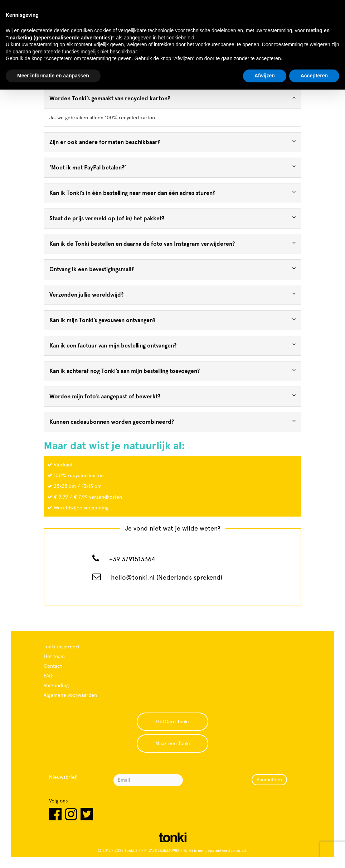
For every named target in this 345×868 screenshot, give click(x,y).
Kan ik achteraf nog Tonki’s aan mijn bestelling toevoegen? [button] (172, 371)
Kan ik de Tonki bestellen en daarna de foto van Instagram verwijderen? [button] (172, 243)
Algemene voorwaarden (70, 695)
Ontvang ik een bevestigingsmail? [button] (172, 269)
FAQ (48, 676)
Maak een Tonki (173, 743)
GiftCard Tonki (172, 721)
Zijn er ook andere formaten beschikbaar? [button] (172, 142)
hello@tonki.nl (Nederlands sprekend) (167, 577)
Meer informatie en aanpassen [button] (53, 76)
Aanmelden (269, 780)
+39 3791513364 (132, 559)
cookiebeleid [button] (180, 38)
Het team (54, 656)
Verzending (56, 685)
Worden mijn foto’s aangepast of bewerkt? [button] (172, 396)
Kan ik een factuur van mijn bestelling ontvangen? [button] (172, 345)
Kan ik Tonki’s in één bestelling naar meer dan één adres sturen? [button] (172, 193)
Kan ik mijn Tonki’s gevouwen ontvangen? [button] (172, 320)
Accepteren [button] (314, 76)
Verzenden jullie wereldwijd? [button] (172, 294)
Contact (53, 666)
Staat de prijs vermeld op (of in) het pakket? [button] (172, 218)
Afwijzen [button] (265, 76)
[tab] (172, 99)
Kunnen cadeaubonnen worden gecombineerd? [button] (172, 421)
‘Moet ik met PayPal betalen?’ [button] (172, 167)
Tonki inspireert (62, 647)
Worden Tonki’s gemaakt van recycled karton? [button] (172, 98)
